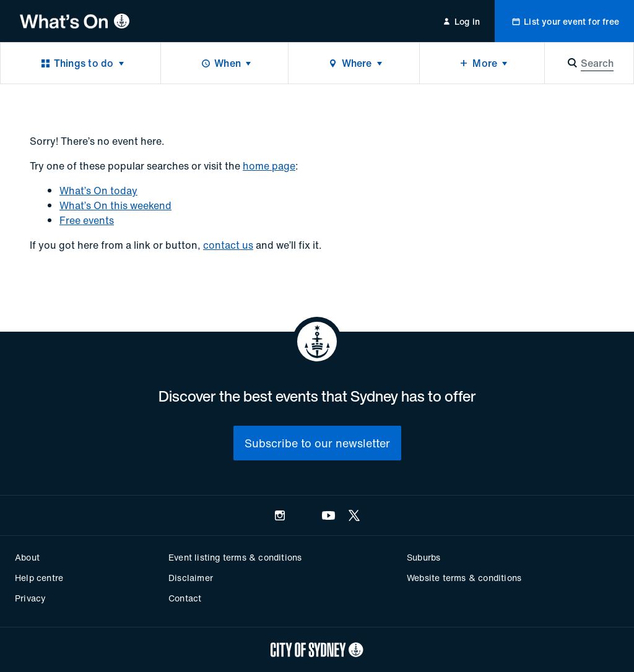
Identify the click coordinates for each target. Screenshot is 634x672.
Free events (87, 220)
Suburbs (423, 557)
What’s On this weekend (115, 205)
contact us (228, 245)
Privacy (30, 598)
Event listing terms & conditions (235, 557)
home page (269, 166)
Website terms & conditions (464, 578)
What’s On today (98, 191)
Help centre (39, 578)
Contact (185, 598)
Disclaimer (191, 578)
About (27, 557)
